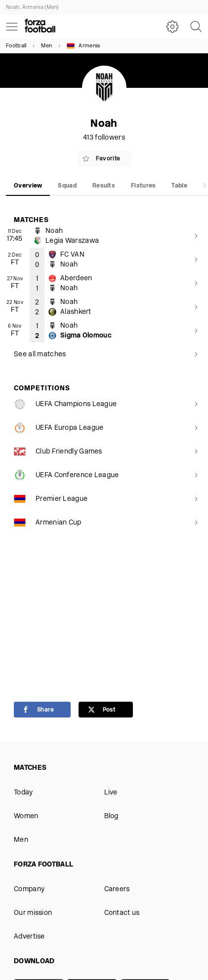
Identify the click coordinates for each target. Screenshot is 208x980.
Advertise (29, 937)
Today (23, 793)
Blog (111, 816)
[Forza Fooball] (40, 27)
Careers (117, 889)
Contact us (122, 913)
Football (16, 46)
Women (26, 816)
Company (29, 889)
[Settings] (172, 27)
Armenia (83, 46)
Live (111, 793)
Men (46, 46)
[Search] (196, 27)
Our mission (33, 913)
